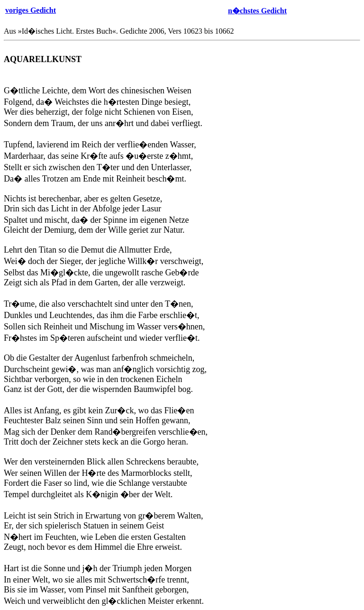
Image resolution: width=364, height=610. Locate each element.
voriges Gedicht (31, 10)
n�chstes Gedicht (257, 11)
